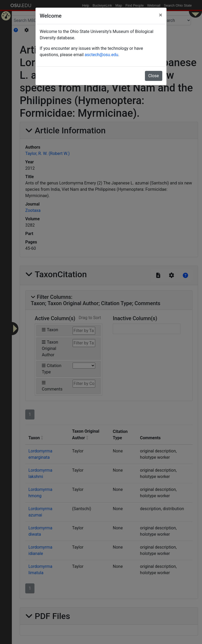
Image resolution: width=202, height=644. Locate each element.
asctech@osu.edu (101, 55)
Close (154, 76)
